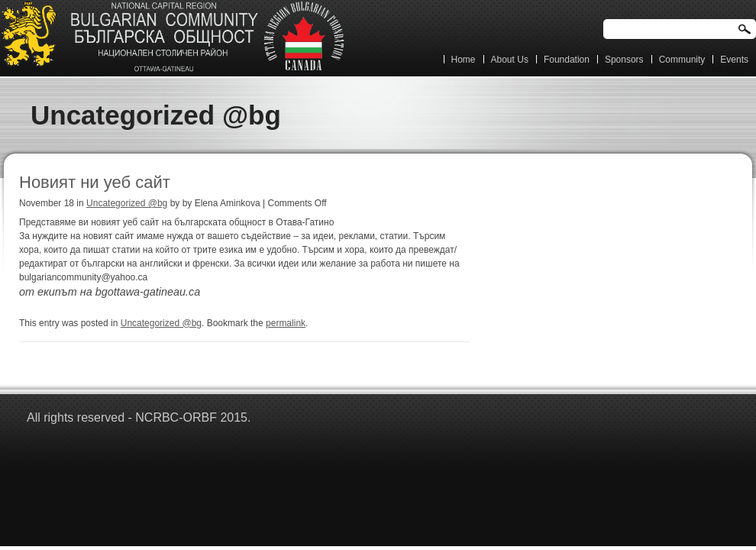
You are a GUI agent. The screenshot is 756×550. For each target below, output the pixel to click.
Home (464, 60)
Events (734, 60)
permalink (286, 323)
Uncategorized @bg (127, 203)
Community (682, 60)
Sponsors (624, 60)
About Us (510, 60)
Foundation (567, 60)
